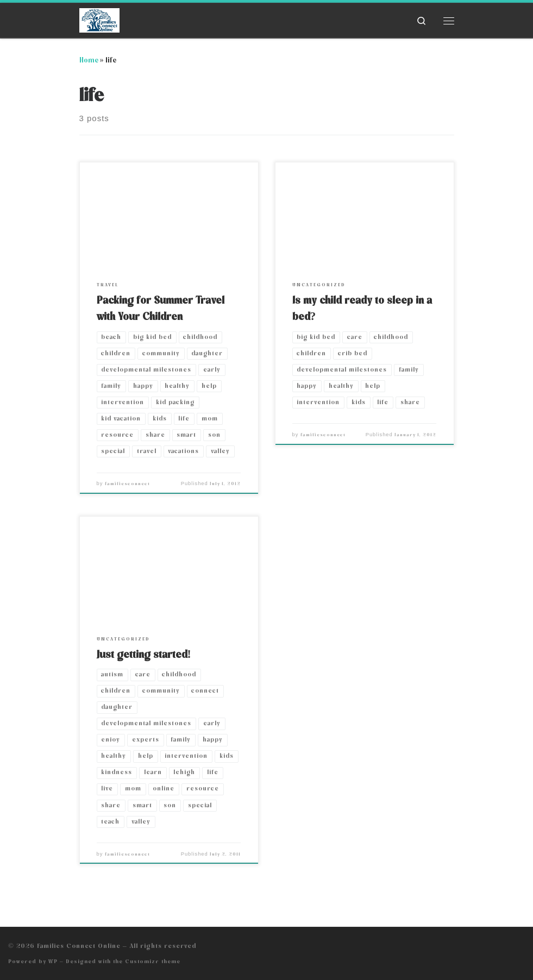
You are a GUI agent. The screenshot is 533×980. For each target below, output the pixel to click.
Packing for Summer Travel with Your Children (161, 309)
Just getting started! (144, 655)
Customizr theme (153, 961)
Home (89, 60)
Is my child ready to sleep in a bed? (362, 309)
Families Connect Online (79, 946)
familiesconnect (127, 484)
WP (53, 961)
